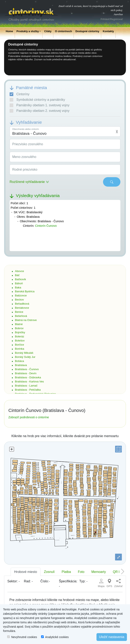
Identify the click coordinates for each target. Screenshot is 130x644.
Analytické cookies (57, 637)
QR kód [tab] (118, 572)
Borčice (19, 345)
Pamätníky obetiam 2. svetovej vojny (40, 111)
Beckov (19, 300)
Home (9, 31)
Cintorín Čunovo (46, 226)
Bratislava (21, 365)
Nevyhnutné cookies (24, 637)
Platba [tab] (66, 572)
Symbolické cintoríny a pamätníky (37, 100)
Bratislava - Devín (26, 373)
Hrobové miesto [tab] (26, 572)
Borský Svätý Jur (25, 357)
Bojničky (20, 332)
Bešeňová (21, 316)
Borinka (20, 349)
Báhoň (19, 283)
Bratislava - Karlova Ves (29, 382)
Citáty (48, 31)
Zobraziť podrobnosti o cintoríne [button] (29, 417)
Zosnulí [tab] (49, 572)
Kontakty (108, 31)
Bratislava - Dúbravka (28, 377)
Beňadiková (22, 304)
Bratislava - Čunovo (27, 369)
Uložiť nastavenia (112, 637)
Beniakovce (22, 308)
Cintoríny (20, 94)
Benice (19, 312)
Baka (18, 287)
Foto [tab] (81, 572)
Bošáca (19, 361)
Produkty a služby (28, 31)
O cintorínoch (63, 31)
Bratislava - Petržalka (28, 390)
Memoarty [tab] (99, 572)
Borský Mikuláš (24, 353)
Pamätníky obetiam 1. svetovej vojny (40, 105)
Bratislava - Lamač (26, 386)
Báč (17, 275)
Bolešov (20, 341)
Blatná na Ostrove (26, 320)
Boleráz (20, 336)
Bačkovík (20, 279)
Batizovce (21, 295)
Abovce (19, 271)
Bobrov (19, 328)
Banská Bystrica (25, 291)
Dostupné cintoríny (87, 31)
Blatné (19, 324)
